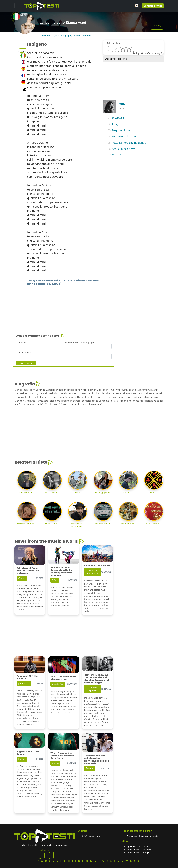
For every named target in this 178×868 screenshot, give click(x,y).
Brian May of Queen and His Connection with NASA (28, 571)
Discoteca (118, 118)
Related (86, 35)
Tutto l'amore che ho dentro (129, 143)
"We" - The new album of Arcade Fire (63, 678)
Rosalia (90, 768)
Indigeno (118, 124)
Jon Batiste (24, 684)
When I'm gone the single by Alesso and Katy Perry (62, 756)
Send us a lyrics (153, 6)
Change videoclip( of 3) (116, 59)
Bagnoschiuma (121, 130)
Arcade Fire (58, 684)
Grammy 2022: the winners (27, 677)
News (77, 35)
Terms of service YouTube (139, 849)
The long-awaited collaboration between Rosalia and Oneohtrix (97, 760)
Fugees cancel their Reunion (28, 753)
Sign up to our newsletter (139, 846)
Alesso (55, 763)
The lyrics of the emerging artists (142, 836)
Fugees (22, 759)
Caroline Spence (93, 689)
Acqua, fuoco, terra (124, 149)
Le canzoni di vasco (124, 136)
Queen (22, 578)
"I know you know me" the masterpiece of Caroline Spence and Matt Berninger (97, 679)
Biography (66, 35)
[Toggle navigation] (18, 6)
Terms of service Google (138, 852)
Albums (46, 35)
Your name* (21, 342)
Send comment (26, 363)
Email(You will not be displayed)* (81, 342)
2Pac (55, 580)
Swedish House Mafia (93, 572)
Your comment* (23, 352)
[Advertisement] (89, 305)
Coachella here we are (97, 566)
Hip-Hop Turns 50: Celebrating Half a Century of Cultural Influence (62, 571)
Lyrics (56, 35)
